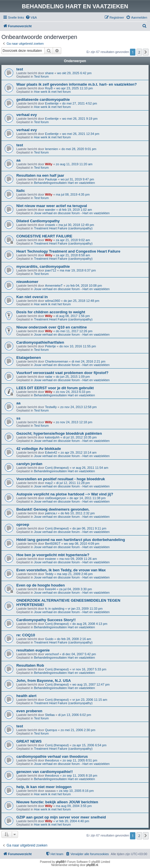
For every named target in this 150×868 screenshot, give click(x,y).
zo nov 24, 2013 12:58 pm (78, 407)
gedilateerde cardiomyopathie (43, 100)
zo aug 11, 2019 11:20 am (74, 164)
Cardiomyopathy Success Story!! (46, 620)
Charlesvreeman (57, 361)
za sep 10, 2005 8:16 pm (76, 791)
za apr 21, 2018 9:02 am (73, 240)
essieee (50, 559)
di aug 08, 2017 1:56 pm (73, 316)
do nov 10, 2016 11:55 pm (78, 346)
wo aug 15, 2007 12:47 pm (91, 684)
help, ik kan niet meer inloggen (44, 787)
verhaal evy (27, 115)
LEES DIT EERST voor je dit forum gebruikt (55, 388)
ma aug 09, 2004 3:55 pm (74, 806)
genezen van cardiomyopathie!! (45, 772)
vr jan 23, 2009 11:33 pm (85, 609)
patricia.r (51, 513)
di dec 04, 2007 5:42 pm (79, 654)
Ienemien (51, 149)
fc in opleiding (55, 609)
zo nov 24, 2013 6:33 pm (73, 392)
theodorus (52, 760)
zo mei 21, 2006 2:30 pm (78, 730)
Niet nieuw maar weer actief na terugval (52, 206)
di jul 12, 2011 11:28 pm (73, 483)
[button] (146, 52)
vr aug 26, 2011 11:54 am (90, 468)
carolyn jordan (29, 464)
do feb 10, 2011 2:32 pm (78, 513)
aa (18, 160)
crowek (50, 225)
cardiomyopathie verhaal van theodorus (52, 756)
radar (49, 377)
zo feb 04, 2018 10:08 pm (84, 286)
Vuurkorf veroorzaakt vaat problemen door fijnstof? (62, 373)
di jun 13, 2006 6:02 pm (75, 715)
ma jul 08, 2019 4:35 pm (73, 194)
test (20, 69)
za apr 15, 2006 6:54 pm (89, 745)
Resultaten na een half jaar (40, 175)
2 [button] (139, 52)
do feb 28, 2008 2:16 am (74, 639)
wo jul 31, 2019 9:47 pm (77, 179)
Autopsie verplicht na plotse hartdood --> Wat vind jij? (65, 494)
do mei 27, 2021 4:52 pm (80, 103)
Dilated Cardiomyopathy (38, 221)
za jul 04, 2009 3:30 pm (76, 589)
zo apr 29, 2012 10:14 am (79, 452)
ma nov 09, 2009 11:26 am (78, 559)
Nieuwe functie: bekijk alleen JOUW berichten (57, 802)
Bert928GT (53, 544)
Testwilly (51, 407)
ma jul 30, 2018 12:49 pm (76, 225)
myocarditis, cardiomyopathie (43, 266)
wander (50, 210)
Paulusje (51, 179)
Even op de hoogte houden (41, 585)
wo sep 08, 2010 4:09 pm (82, 544)
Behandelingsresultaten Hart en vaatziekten (65, 183)
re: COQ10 (26, 635)
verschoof (52, 654)
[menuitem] (31, 17)
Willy (49, 164)
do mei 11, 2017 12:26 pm (74, 331)
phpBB (60, 862)
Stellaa (50, 715)
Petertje (50, 346)
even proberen (29, 711)
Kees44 (50, 589)
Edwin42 (51, 452)
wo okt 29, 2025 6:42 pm (74, 73)
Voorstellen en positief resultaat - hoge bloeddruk (61, 479)
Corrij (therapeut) (57, 468)
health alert (26, 696)
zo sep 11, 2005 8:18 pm (80, 776)
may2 (49, 483)
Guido (49, 639)
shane (49, 73)
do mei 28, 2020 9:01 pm (79, 149)
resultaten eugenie (33, 650)
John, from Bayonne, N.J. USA (44, 681)
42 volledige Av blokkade (39, 449)
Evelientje (52, 103)
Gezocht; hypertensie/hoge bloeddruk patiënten (59, 433)
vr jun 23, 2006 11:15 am (90, 700)
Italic (21, 191)
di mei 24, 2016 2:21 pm (88, 361)
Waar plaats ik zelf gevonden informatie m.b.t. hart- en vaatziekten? (77, 84)
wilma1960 (53, 301)
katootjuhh (52, 437)
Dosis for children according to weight (51, 312)
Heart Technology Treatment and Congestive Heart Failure (68, 251)
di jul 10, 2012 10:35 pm (80, 437)
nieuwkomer (27, 282)
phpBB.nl (92, 865)
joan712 (51, 270)
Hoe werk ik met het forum (52, 92)
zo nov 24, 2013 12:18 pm (74, 422)
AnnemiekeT (54, 286)
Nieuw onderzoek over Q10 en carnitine (52, 327)
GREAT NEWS (29, 741)
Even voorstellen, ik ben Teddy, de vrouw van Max (61, 570)
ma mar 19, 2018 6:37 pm (78, 270)
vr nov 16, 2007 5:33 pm (89, 669)
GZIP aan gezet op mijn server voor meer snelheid (61, 817)
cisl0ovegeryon (55, 498)
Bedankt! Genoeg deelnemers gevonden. (53, 509)
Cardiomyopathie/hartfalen (40, 342)
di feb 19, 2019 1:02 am (76, 210)
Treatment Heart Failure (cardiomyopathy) (63, 228)
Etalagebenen (29, 358)
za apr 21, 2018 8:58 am (73, 255)
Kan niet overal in (32, 297)
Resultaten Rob (30, 665)
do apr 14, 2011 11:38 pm (88, 498)
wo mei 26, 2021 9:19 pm (80, 119)
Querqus (51, 730)
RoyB (49, 88)
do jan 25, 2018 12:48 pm (81, 301)
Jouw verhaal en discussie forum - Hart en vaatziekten (72, 213)
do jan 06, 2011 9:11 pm (89, 528)
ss (18, 418)
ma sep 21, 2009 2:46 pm (75, 574)
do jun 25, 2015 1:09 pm (73, 377)
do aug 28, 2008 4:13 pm (90, 624)
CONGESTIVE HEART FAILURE (44, 236)
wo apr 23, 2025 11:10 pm (74, 88)
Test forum (41, 76)
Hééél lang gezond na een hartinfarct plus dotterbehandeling (71, 540)
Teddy (49, 574)
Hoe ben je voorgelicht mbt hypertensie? (53, 555)
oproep (23, 524)
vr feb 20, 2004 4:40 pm (72, 821)
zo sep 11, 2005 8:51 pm (80, 760)
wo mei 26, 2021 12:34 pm (81, 134)
